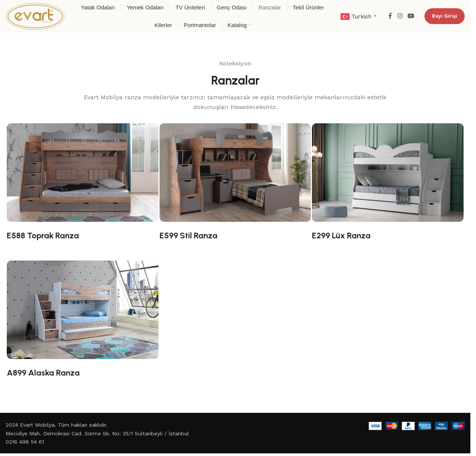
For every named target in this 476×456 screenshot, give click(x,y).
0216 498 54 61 (25, 442)
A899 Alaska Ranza (43, 373)
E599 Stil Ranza (189, 236)
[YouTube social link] (411, 16)
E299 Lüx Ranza (341, 236)
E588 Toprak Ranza (43, 236)
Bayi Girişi (445, 16)
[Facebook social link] (390, 16)
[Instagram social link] (400, 16)
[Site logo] (35, 16)
